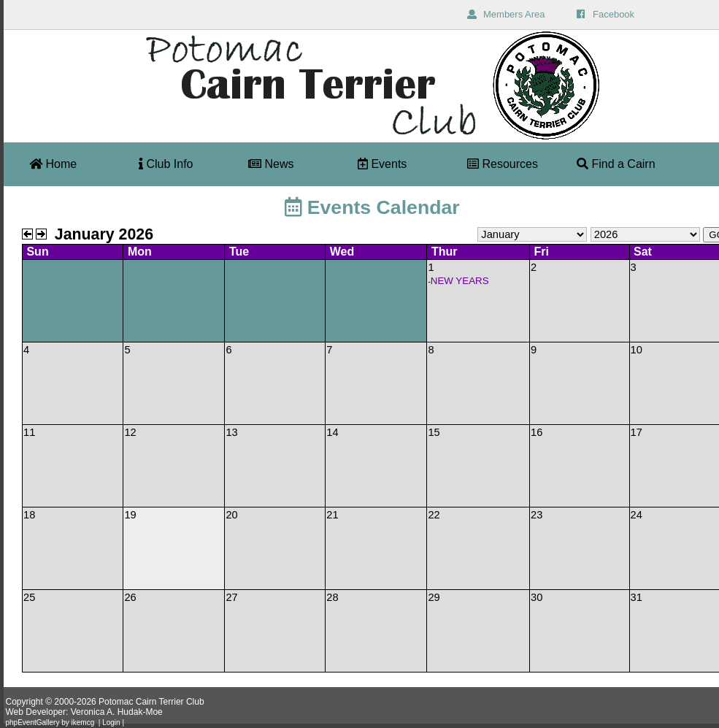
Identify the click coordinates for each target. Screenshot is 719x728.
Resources (503, 164)
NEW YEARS (460, 281)
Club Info (166, 164)
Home (53, 164)
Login (111, 723)
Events (382, 164)
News (271, 164)
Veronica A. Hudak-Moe (117, 712)
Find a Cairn (616, 164)
